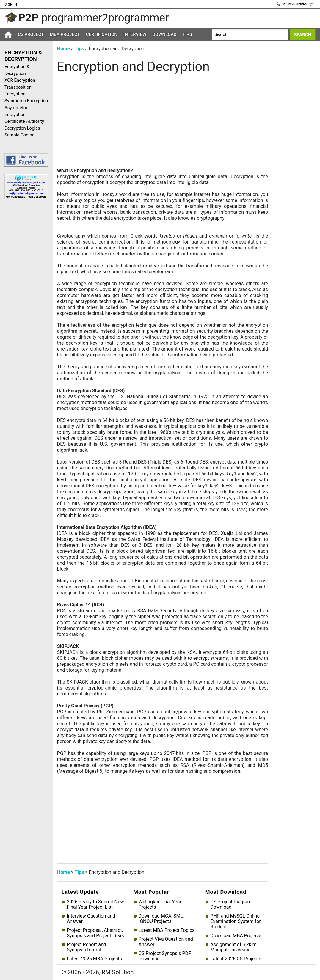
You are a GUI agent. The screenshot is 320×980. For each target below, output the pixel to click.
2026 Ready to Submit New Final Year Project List (95, 904)
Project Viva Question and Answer (166, 942)
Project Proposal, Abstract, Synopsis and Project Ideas (95, 933)
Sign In (11, 4)
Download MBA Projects (236, 936)
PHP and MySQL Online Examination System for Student (235, 921)
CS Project (31, 34)
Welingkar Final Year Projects (160, 904)
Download (164, 34)
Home (63, 49)
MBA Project (65, 34)
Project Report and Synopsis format (86, 947)
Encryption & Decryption (17, 70)
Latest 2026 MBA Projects (94, 959)
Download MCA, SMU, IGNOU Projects (161, 919)
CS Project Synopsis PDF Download (165, 956)
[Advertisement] (24, 298)
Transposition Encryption (18, 91)
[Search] (250, 35)
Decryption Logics (22, 128)
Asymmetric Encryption (16, 111)
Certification (102, 34)
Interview (135, 34)
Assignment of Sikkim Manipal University (233, 947)
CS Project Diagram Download (231, 904)
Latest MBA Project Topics (167, 930)
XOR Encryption (20, 80)
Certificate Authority (24, 121)
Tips (187, 34)
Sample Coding (19, 135)
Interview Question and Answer (91, 919)
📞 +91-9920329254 (292, 4)
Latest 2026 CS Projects (236, 959)
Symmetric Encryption (26, 101)
